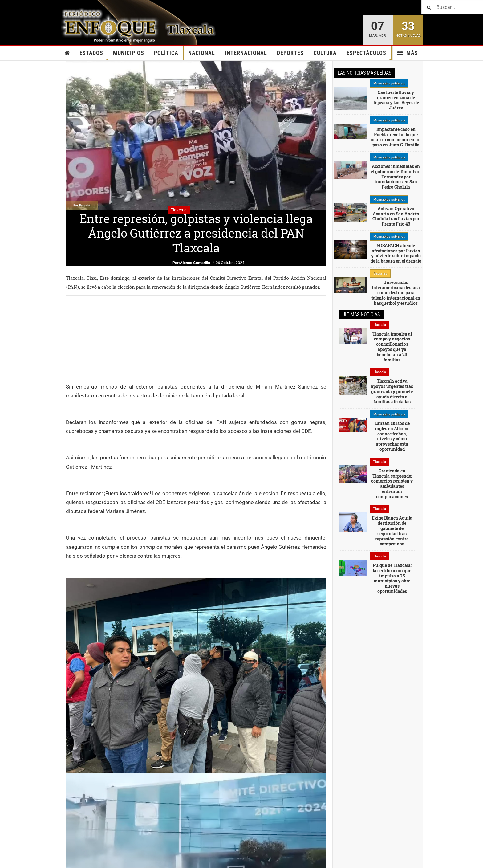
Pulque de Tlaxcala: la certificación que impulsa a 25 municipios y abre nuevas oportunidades (392, 578)
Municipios (129, 53)
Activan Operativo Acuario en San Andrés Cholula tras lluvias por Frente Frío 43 (396, 216)
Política (166, 53)
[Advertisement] (196, 339)
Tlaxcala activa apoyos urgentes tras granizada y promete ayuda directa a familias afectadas (392, 391)
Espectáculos (369, 55)
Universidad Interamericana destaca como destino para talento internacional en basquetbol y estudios (396, 293)
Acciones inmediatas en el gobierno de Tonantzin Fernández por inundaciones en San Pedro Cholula (396, 177)
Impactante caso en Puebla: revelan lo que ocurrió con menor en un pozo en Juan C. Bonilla (396, 137)
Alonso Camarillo (195, 263)
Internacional (246, 53)
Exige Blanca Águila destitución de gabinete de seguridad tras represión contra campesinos (392, 531)
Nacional (202, 53)
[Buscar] (452, 7)
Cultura (325, 53)
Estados (94, 55)
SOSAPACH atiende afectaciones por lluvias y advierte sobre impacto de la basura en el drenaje (396, 253)
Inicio (67, 53)
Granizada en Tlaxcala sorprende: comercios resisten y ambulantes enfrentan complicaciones (392, 484)
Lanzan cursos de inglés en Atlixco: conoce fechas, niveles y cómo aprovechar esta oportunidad (392, 436)
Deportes (290, 53)
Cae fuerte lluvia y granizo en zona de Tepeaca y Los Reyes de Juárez (396, 100)
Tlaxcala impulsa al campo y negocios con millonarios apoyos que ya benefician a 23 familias (392, 347)
